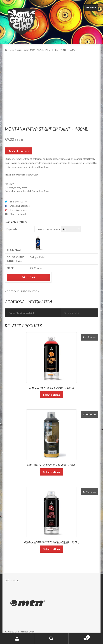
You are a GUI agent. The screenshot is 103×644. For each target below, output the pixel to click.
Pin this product (18, 210)
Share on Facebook (20, 206)
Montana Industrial (21, 191)
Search (52, 639)
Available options (19, 151)
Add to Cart (28, 277)
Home (12, 50)
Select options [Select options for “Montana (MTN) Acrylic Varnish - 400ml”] (52, 472)
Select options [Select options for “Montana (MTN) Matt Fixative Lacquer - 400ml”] (52, 549)
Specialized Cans (40, 191)
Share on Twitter (19, 201)
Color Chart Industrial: (48, 229)
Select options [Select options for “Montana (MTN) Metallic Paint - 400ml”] (52, 395)
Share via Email (18, 214)
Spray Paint (22, 50)
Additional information (22, 291)
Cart (79, 637)
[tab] (51, 291)
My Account (17, 639)
